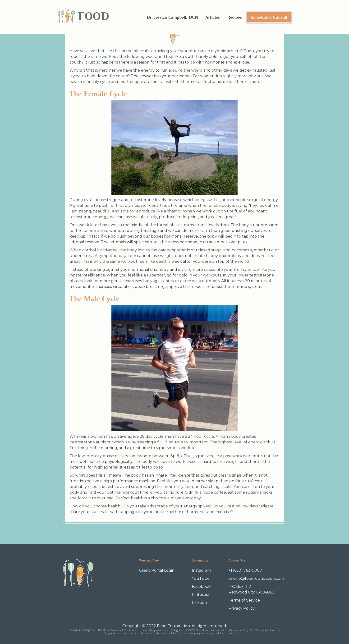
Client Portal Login (157, 570)
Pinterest (201, 595)
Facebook (201, 586)
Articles (213, 17)
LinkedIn (200, 603)
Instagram (201, 570)
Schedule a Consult (269, 17)
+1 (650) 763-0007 (245, 570)
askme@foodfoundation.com (256, 578)
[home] (83, 17)
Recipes (234, 17)
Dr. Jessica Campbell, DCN (172, 17)
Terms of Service (244, 600)
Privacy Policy (242, 608)
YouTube (201, 578)
